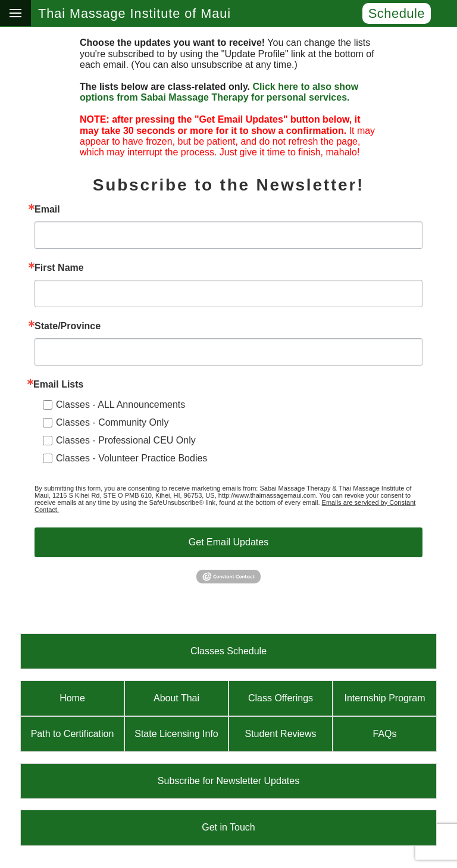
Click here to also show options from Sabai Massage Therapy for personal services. (219, 92)
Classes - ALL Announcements (120, 405)
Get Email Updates (228, 542)
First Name (59, 268)
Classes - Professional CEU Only (126, 440)
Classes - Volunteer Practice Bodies (132, 458)
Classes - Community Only (112, 422)
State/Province (68, 326)
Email (47, 210)
